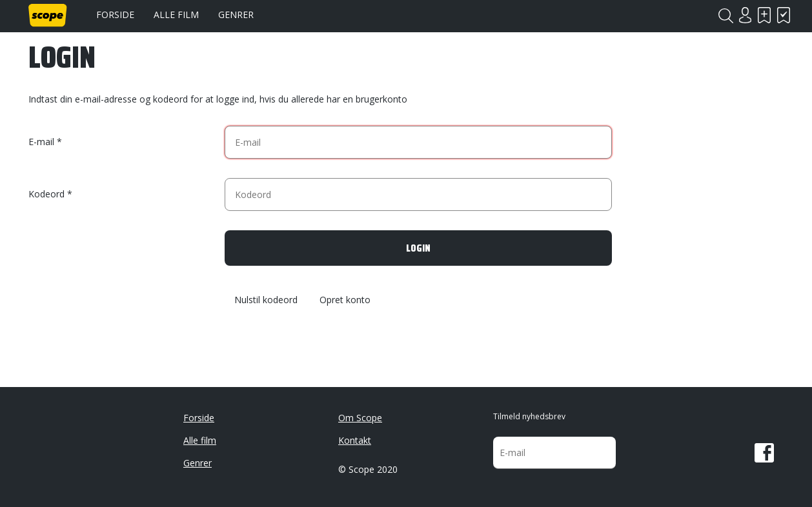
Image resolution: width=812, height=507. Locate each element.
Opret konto (345, 300)
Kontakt (355, 440)
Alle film (176, 15)
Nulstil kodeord (266, 300)
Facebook (764, 453)
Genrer (236, 15)
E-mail (41, 142)
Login (745, 15)
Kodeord (46, 194)
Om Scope (360, 418)
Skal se (764, 15)
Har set (784, 15)
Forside (115, 15)
